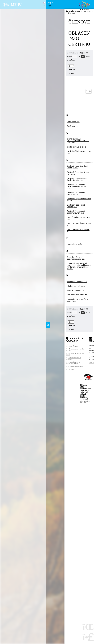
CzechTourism (73, 346)
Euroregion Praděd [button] (75, 244)
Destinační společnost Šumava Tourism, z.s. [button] (76, 212)
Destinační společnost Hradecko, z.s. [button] (76, 193)
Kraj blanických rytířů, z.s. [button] (77, 295)
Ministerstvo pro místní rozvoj (75, 350)
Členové (71, 13)
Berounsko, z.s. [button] (73, 122)
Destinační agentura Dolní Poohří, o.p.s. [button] (77, 167)
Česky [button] (49, 3)
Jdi (83, 57)
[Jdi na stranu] (75, 57)
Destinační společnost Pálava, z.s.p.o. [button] (79, 200)
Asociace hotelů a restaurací (74, 358)
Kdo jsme (87, 11)
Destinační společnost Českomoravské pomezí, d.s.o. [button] (77, 186)
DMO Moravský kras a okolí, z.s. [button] (78, 231)
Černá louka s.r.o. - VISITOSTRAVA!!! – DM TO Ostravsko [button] (78, 141)
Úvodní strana (74, 11)
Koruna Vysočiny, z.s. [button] (76, 290)
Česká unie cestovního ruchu (75, 354)
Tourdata (72, 369)
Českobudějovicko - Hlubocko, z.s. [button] (79, 152)
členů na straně (71, 69)
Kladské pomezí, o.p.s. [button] (76, 286)
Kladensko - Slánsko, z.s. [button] (77, 282)
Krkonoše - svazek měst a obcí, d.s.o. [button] (77, 300)
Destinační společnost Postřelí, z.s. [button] (76, 206)
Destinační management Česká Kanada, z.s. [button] (77, 179)
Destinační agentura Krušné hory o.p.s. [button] (78, 173)
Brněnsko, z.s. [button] (73, 126)
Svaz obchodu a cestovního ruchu (73, 363)
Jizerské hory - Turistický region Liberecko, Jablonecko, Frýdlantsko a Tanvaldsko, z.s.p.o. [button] (79, 266)
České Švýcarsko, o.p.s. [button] (77, 147)
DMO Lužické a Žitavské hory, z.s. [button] (79, 224)
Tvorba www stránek (89, 378)
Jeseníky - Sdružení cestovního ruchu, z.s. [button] (76, 258)
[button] (49, 6)
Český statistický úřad (76, 366)
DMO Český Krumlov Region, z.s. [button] (79, 218)
